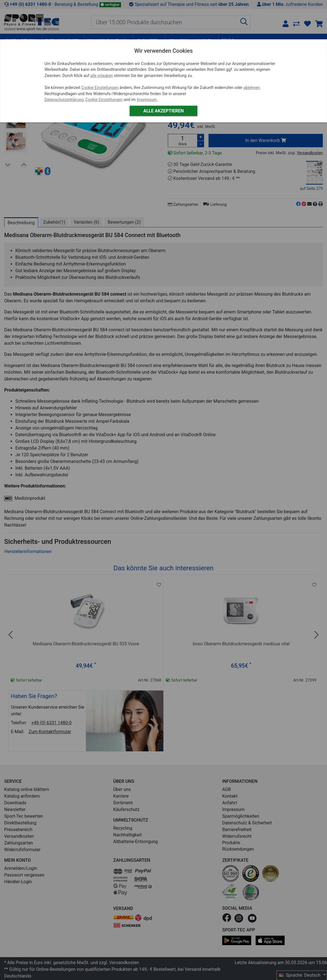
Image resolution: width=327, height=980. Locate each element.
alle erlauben (102, 76)
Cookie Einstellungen (100, 88)
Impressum (147, 100)
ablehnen (252, 88)
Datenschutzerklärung (64, 100)
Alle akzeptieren (163, 111)
